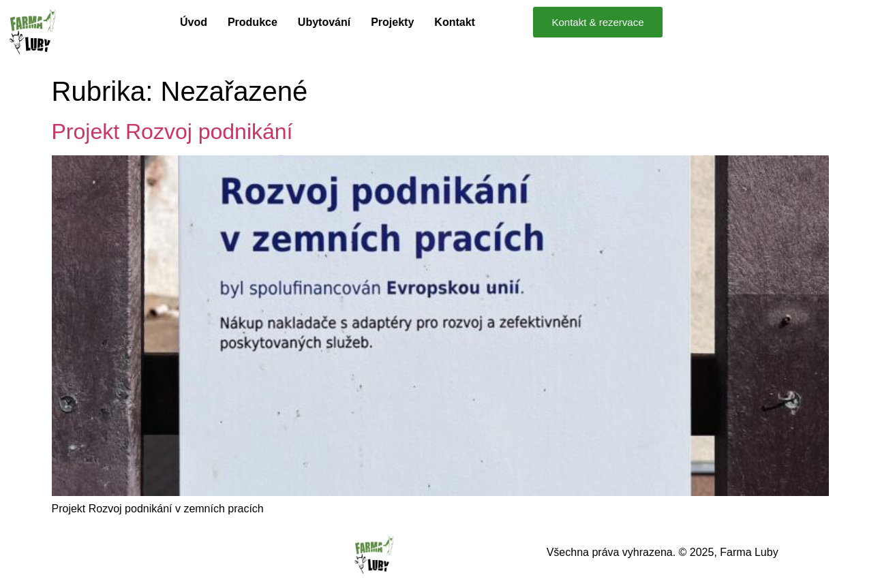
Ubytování (324, 22)
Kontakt (455, 22)
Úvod (194, 22)
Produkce (253, 22)
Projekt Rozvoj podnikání (172, 131)
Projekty (392, 22)
